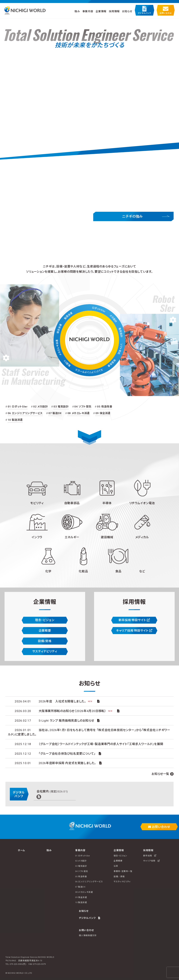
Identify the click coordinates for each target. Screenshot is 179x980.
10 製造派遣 (15, 420)
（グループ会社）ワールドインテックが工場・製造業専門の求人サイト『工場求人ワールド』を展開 (101, 744)
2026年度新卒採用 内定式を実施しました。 (67, 763)
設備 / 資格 (119, 876)
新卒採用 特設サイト (134, 620)
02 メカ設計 (40, 407)
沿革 (116, 866)
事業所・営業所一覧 (123, 871)
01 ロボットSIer (18, 407)
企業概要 (45, 631)
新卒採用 (150, 856)
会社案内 (52, 791)
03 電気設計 (61, 407)
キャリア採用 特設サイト (134, 631)
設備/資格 (45, 641)
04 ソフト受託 (83, 407)
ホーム (22, 850)
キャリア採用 (151, 861)
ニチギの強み (133, 216)
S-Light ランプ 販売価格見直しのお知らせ (66, 721)
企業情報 (101, 11)
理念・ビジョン (45, 620)
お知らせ (127, 11)
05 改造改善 (105, 407)
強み (77, 11)
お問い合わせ (166, 10)
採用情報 (114, 11)
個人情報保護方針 (88, 935)
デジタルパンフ (144, 10)
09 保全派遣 (103, 413)
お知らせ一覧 (160, 774)
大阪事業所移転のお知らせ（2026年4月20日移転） (76, 711)
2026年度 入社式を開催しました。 (66, 701)
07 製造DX (55, 413)
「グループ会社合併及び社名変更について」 (67, 754)
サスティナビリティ (45, 651)
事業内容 (88, 11)
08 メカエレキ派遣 (79, 413)
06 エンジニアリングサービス (25, 413)
